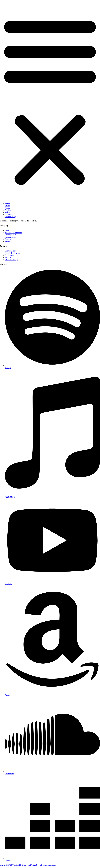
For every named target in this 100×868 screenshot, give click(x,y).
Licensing (9, 214)
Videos (8, 212)
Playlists (8, 210)
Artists (7, 206)
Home (7, 204)
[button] (50, 100)
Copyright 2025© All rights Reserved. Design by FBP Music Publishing (28, 865)
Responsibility (10, 217)
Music (7, 208)
